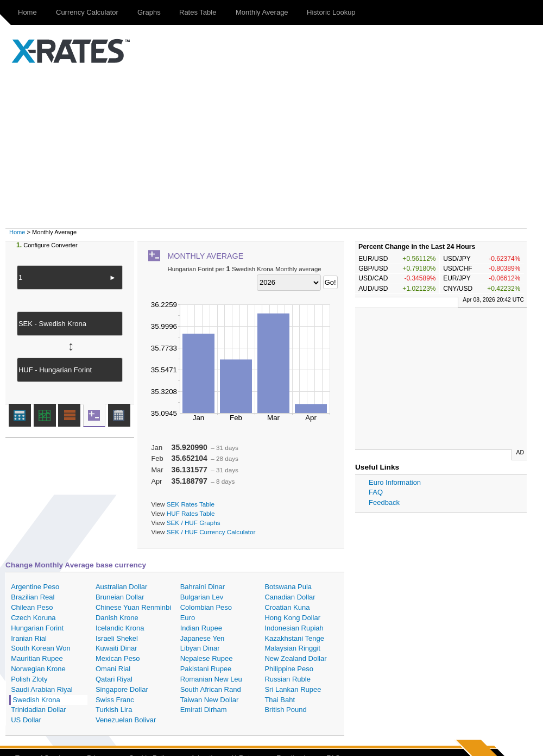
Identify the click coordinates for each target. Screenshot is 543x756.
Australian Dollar (121, 587)
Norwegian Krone (38, 669)
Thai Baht (280, 700)
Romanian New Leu (211, 679)
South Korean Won (41, 648)
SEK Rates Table (191, 504)
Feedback (384, 502)
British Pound (285, 710)
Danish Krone (117, 618)
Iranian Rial (29, 638)
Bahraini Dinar (203, 587)
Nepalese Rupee (207, 658)
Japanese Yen (203, 638)
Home (27, 12)
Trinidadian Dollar (38, 710)
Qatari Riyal (114, 679)
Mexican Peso (118, 658)
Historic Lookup (331, 12)
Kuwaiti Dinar (116, 648)
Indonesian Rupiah (294, 628)
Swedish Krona (36, 700)
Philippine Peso (289, 669)
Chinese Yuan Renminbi (133, 607)
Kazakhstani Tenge (294, 638)
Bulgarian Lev (202, 597)
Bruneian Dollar (120, 597)
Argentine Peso (35, 587)
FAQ (376, 492)
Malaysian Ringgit (292, 648)
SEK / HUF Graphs (194, 523)
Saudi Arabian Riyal (42, 689)
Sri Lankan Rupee (293, 689)
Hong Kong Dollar (292, 618)
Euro (188, 618)
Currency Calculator (87, 12)
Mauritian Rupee (37, 658)
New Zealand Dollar (295, 658)
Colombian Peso (206, 607)
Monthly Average (262, 12)
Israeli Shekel (117, 638)
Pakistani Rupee (206, 669)
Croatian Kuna (287, 607)
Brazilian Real (33, 597)
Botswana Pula (288, 587)
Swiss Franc (115, 700)
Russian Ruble (288, 679)
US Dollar (26, 720)
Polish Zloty (29, 679)
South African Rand (211, 689)
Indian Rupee (201, 628)
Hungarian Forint (37, 628)
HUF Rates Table (191, 513)
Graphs (149, 12)
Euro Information (395, 482)
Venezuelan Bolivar (126, 720)
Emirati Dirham (204, 710)
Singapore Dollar (122, 689)
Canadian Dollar (290, 597)
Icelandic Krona (120, 628)
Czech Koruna (33, 618)
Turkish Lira (114, 710)
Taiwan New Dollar (210, 700)
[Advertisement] (277, 147)
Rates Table (198, 12)
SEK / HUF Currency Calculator (211, 532)
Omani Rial (113, 669)
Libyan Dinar (200, 648)
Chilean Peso (32, 607)
